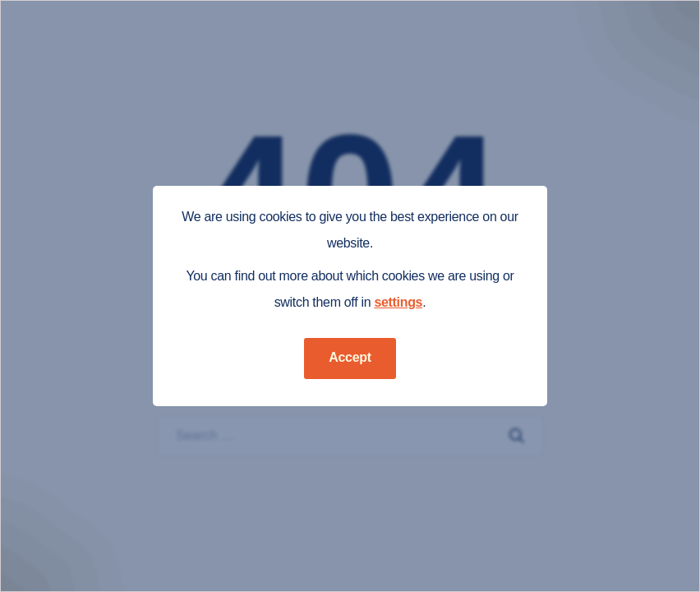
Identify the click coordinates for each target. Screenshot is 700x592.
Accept (350, 357)
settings (398, 302)
